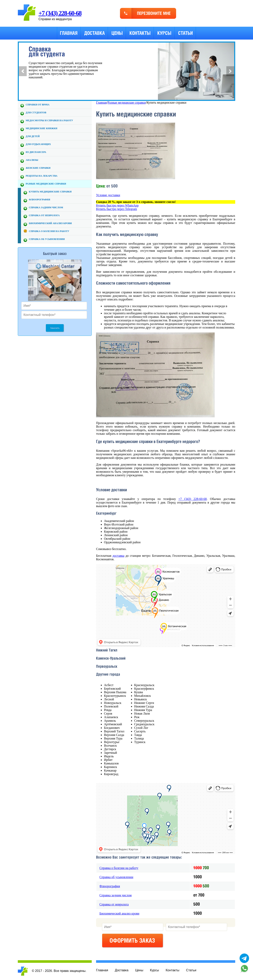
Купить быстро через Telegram (117, 209)
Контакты (140, 33)
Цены (117, 33)
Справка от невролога (44, 215)
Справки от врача (38, 105)
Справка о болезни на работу (49, 231)
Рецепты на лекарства (42, 176)
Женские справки (38, 168)
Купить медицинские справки (50, 192)
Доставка (94, 33)
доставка (118, 556)
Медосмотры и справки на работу (49, 120)
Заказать (55, 328)
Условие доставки (108, 195)
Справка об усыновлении (47, 239)
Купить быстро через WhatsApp (117, 205)
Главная (69, 33)
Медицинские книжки (42, 128)
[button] (23, 71)
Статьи (185, 33)
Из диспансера (36, 152)
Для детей (33, 136)
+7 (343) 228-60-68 (60, 13)
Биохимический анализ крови (50, 223)
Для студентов (36, 113)
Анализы (32, 160)
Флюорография (40, 200)
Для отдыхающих (38, 144)
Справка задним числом (46, 207)
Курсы (164, 33)
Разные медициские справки (46, 184)
